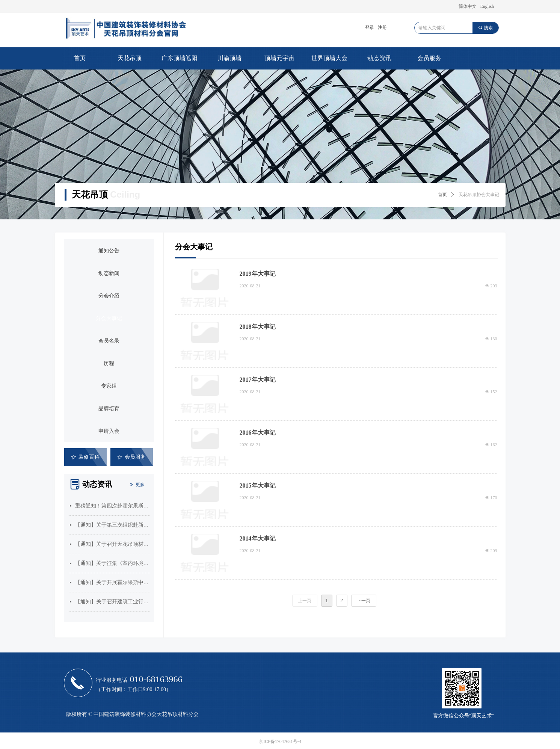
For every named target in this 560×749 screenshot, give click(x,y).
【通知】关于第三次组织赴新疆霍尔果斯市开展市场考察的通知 (112, 525)
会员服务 (429, 58)
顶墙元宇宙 (279, 58)
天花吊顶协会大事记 (479, 195)
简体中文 (468, 6)
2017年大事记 (258, 380)
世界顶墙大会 (329, 58)
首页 (80, 58)
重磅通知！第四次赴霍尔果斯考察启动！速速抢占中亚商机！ (112, 506)
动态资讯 (379, 58)
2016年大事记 (258, 433)
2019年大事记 (258, 274)
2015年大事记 (258, 485)
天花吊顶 (130, 58)
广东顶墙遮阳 (180, 58)
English (487, 6)
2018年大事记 (258, 327)
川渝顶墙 (229, 58)
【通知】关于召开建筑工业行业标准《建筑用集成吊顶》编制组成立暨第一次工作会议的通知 (112, 602)
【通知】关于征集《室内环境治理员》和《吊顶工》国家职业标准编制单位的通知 (112, 563)
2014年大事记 (258, 538)
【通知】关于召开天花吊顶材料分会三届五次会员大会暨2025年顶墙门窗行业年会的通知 (112, 544)
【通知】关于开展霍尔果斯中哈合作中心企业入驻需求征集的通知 (112, 582)
